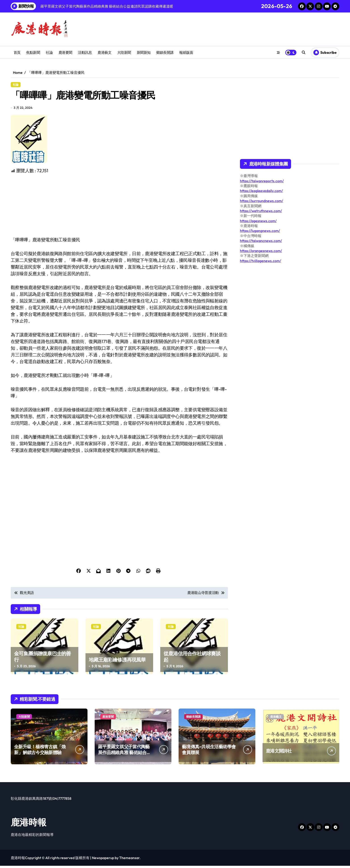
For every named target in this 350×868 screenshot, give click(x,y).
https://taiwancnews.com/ (261, 241)
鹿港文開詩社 (279, 753)
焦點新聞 (33, 52)
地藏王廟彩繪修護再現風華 (117, 662)
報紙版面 (186, 52)
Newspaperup (103, 860)
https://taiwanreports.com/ (262, 181)
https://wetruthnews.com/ (261, 211)
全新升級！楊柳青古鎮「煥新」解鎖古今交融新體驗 (40, 752)
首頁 (17, 52)
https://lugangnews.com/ (260, 231)
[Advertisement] (120, 207)
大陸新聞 (124, 52)
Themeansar (129, 860)
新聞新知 (144, 52)
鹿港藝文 (104, 52)
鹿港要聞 (65, 52)
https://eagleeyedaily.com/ (261, 191)
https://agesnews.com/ (258, 221)
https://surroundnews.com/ (261, 201)
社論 (49, 52)
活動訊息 (85, 52)
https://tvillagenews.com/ (260, 261)
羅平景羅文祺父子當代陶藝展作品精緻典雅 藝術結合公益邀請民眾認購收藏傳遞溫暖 (124, 757)
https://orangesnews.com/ (261, 251)
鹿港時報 (29, 824)
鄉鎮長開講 (165, 52)
